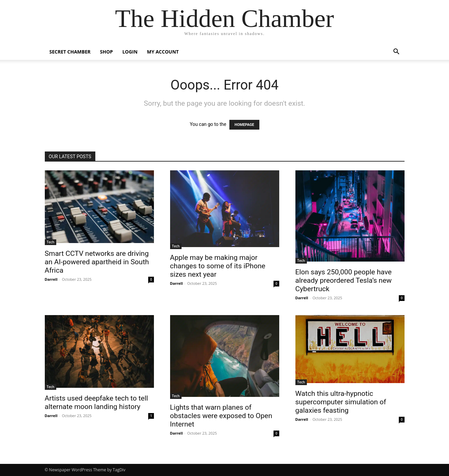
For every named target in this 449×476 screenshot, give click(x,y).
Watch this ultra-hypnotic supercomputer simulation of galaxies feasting (341, 402)
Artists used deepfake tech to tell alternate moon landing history (97, 402)
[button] (396, 52)
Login (130, 52)
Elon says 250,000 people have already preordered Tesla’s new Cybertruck (344, 280)
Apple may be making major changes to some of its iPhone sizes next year (218, 266)
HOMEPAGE (244, 125)
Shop (106, 52)
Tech (51, 242)
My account (163, 52)
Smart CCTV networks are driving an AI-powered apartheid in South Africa (97, 262)
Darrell (51, 279)
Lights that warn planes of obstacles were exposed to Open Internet (221, 416)
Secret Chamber (70, 52)
